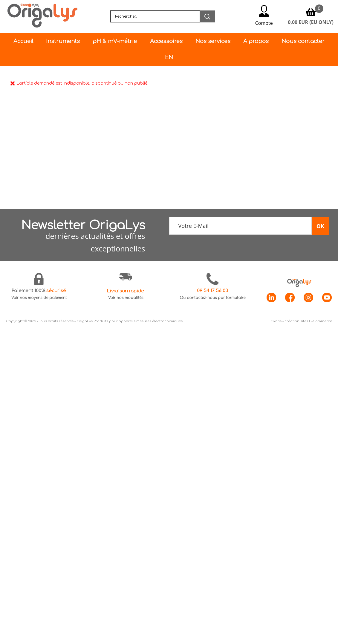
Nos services (213, 41)
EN (169, 57)
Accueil (23, 41)
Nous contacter (303, 41)
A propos (256, 41)
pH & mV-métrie (115, 41)
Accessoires (166, 41)
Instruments (63, 41)
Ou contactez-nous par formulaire (212, 298)
